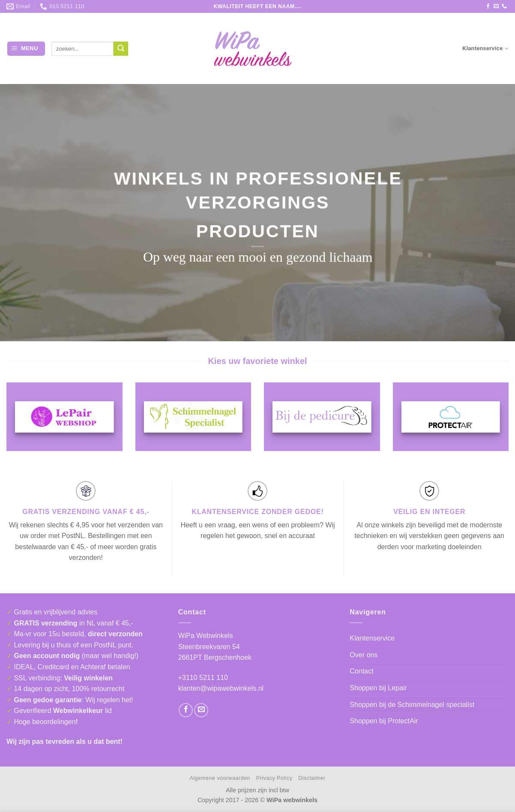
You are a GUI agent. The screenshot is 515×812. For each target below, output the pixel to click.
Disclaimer (312, 778)
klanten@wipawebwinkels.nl (221, 688)
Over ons (364, 655)
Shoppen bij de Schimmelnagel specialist (412, 705)
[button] (26, 49)
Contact (361, 671)
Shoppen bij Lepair (378, 688)
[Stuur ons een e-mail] (496, 6)
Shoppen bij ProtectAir (384, 721)
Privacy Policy (274, 778)
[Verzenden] (121, 49)
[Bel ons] (504, 6)
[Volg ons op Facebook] (488, 6)
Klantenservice (485, 49)
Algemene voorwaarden (220, 778)
